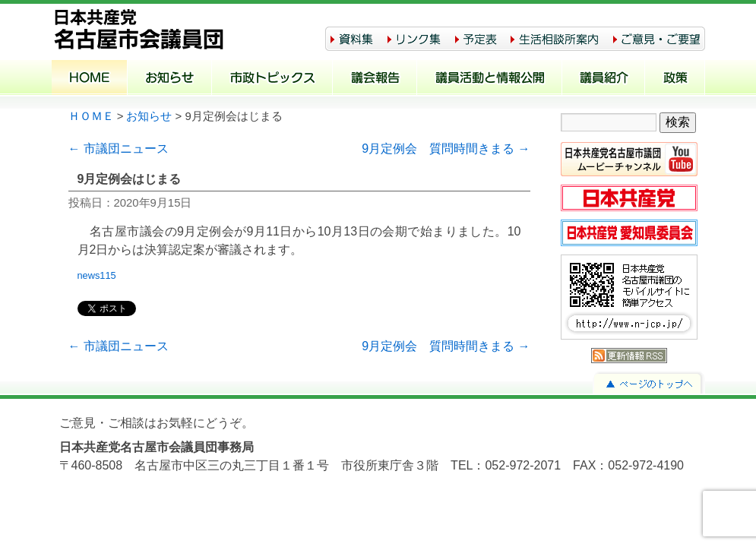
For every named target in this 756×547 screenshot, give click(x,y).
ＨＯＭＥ (91, 116)
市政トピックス (272, 79)
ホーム (90, 79)
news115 (102, 275)
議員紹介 (604, 79)
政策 (675, 79)
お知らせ (170, 79)
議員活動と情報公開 (490, 79)
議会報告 (375, 79)
